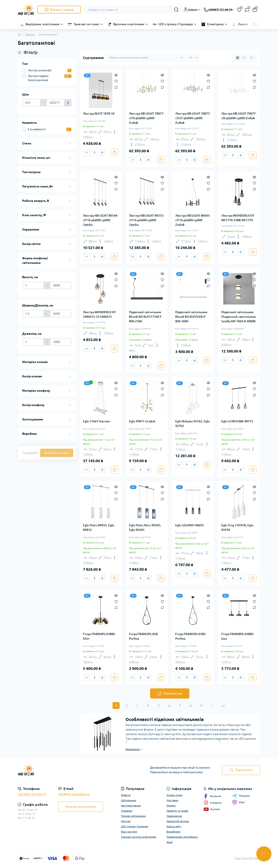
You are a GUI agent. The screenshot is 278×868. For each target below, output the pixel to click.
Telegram (241, 796)
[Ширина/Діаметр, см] (33, 314)
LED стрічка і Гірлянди (176, 24)
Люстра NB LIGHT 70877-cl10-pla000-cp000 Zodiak (147, 118)
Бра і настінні (129, 832)
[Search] (176, 10)
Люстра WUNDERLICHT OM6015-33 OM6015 (99, 314)
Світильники (129, 800)
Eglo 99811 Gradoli (142, 421)
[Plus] (102, 152)
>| (223, 706)
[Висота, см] (33, 285)
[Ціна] (31, 103)
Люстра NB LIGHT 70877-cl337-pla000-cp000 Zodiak (193, 118)
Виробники (173, 832)
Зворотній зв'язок (178, 821)
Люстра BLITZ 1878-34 (99, 114)
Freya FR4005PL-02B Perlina (143, 636)
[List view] (245, 58)
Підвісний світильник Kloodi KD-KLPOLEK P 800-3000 (191, 317)
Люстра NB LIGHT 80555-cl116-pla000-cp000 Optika (147, 220)
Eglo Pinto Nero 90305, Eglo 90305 (145, 528)
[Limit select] (193, 58)
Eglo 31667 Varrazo (97, 421)
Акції (170, 842)
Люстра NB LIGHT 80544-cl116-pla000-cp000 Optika (101, 220)
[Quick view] (116, 75)
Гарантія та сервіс (178, 811)
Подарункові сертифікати (182, 837)
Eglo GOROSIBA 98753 (237, 421)
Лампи (243, 24)
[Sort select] (146, 58)
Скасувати (30, 453)
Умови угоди (174, 795)
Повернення (174, 816)
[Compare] (116, 87)
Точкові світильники (133, 816)
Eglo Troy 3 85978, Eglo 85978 (237, 528)
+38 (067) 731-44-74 (32, 794)
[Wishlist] (116, 81)
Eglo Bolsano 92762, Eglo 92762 (193, 424)
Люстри (126, 821)
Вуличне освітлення (129, 24)
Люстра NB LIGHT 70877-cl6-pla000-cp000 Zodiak (239, 116)
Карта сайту (174, 826)
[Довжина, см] (33, 342)
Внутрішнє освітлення (42, 24)
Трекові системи (86, 24)
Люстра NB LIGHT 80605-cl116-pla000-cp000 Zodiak (193, 220)
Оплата (171, 805)
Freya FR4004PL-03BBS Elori (99, 636)
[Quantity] (94, 152)
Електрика (215, 24)
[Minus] (87, 152)
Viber (239, 802)
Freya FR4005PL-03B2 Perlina (190, 636)
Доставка (172, 800)
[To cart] (114, 152)
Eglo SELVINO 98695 (189, 525)
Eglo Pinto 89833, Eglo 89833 (99, 528)
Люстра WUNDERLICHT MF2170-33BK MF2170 (238, 218)
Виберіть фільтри (57, 453)
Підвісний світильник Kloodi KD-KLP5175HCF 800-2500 (145, 317)
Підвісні (30, 34)
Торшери (127, 811)
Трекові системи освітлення (139, 837)
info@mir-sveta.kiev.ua (74, 794)
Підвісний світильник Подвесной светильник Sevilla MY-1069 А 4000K (239, 317)
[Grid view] (238, 58)
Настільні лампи (131, 805)
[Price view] (252, 58)
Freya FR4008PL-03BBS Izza (237, 636)
